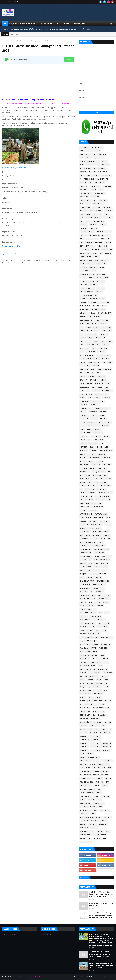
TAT (109, 768)
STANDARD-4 (107, 743)
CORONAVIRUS (85, 253)
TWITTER (96, 786)
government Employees (88, 369)
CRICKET (90, 257)
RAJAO (100, 666)
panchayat (99, 592)
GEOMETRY (101, 352)
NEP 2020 (83, 560)
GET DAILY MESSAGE (103, 355)
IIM (97, 447)
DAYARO (101, 267)
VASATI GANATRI (99, 803)
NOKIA (89, 567)
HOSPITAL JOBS (96, 436)
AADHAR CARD (85, 165)
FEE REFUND (95, 331)
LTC (96, 496)
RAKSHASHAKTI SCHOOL (88, 669)
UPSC (99, 793)
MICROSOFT (84, 528)
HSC (95, 440)
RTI (100, 690)
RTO (105, 690)
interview (100, 461)
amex (112, 977)
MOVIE (103, 539)
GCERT (82, 352)
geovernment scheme (87, 355)
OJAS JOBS (11, 41)
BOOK (96, 218)
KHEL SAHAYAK (106, 479)
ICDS (101, 443)
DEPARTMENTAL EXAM (87, 274)
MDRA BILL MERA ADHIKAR (94, 518)
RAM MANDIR (103, 669)
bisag (106, 214)
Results (106, 680)
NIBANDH (105, 563)
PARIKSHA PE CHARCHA (87, 599)
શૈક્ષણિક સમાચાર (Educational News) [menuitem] (23, 24)
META (100, 525)
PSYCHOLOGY (84, 659)
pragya (82, 641)
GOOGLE (96, 366)
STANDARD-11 (85, 740)
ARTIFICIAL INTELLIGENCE (88, 200)
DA (105, 264)
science (82, 711)
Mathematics (93, 510)
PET (95, 609)
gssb (106, 387)
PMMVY (82, 630)
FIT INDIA (83, 338)
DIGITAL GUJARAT (102, 278)
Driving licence (94, 302)
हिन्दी (105, 838)
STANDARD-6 (95, 747)
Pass (108, 599)
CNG (106, 246)
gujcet (90, 398)
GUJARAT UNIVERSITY (101, 394)
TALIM (88, 768)
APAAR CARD (107, 186)
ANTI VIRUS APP (95, 186)
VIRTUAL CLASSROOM (98, 821)
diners (106, 977)
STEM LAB (105, 750)
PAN (92, 592)
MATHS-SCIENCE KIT (86, 514)
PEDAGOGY (91, 606)
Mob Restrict (97, 532)
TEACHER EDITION (86, 771)
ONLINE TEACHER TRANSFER (89, 588)
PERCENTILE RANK (86, 609)
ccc (86, 235)
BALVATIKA (108, 211)
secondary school (98, 711)
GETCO (82, 359)
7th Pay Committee (97, 158)
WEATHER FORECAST (86, 831)
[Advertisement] (39, 80)
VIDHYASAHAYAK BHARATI (88, 810)
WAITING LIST (103, 824)
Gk (104, 362)
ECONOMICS (84, 309)
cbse (109, 232)
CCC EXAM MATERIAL (97, 235)
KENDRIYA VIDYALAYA (99, 475)
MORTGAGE (95, 539)
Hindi (82, 426)
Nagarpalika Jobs (85, 549)
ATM (81, 204)
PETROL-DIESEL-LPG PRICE (88, 613)
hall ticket (103, 412)
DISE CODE (100, 288)
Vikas (93, 814)
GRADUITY (93, 380)
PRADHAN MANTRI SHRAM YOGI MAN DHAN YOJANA (94, 638)
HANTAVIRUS (84, 415)
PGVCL (107, 613)
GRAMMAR (103, 380)
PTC (93, 659)
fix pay (91, 338)
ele (90, 317)
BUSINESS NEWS (99, 221)
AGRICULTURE (106, 175)
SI (105, 722)
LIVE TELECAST (101, 489)
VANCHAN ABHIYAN (94, 800)
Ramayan (83, 673)
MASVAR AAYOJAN (86, 507)
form (82, 345)
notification (97, 567)
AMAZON (83, 183)
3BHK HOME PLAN (86, 154)
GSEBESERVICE (84, 387)
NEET (109, 556)
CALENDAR (94, 225)
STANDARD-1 (84, 736)
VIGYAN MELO (104, 810)
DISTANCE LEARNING (87, 292)
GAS (88, 348)
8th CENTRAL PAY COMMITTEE (89, 161)
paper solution (85, 595)
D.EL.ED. (99, 264)
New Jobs (83, 563)
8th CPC (104, 161)
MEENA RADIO (104, 521)
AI (81, 179)
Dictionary (91, 278)
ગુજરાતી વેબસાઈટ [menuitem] (84, 29)
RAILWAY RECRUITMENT (87, 666)
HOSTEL (106, 436)
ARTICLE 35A (84, 197)
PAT (91, 602)
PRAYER (94, 648)
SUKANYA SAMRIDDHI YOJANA (90, 757)
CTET (97, 260)
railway (106, 662)
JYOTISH (87, 475)
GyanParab (84, 405)
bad (81, 211)
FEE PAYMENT (84, 331)
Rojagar (82, 687)
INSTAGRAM (106, 458)
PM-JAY (106, 627)
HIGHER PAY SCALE (105, 422)
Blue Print (89, 218)
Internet (92, 461)
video (100, 807)
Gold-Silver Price (85, 366)
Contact (17, 2)
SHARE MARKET (95, 719)
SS (110, 729)
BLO (81, 218)
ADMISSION (101, 168)
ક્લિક (31, 168)
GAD (99, 345)
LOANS (82, 493)
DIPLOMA (93, 285)
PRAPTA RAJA (91, 641)
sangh (91, 697)
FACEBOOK (107, 327)
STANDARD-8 (84, 750)
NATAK (102, 553)
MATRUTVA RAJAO (101, 514)
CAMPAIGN (93, 228)
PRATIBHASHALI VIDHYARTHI (89, 644)
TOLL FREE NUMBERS (86, 782)
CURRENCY (105, 260)
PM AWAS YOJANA (86, 620)
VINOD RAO (107, 817)
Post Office (97, 634)
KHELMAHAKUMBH (86, 482)
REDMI (82, 680)
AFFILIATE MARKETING (100, 172)
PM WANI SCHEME (104, 623)
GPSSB (99, 376)
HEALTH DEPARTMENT (98, 415)
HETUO (82, 422)
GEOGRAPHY (91, 352)
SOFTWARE (83, 726)
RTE (95, 690)
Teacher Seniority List (101, 771)
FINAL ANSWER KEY (91, 334)
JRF (81, 475)
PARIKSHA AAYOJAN (104, 595)
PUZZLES (83, 662)
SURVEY (96, 761)
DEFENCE (93, 271)
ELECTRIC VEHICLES (102, 320)
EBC (98, 306)
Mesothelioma (91, 525)
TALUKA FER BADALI (99, 768)
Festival (104, 331)
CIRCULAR (108, 242)
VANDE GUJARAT (85, 803)
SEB (89, 711)
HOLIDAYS (97, 429)
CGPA (82, 242)
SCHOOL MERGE (85, 708)
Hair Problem (93, 412)
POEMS (97, 630)
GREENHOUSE (99, 384)
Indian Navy (84, 458)
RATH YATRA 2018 (94, 673)
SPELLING (91, 729)
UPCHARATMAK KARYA (87, 793)
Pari (94, 595)
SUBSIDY (90, 754)
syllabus (93, 764)
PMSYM (90, 630)
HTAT (101, 440)
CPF (101, 253)
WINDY (108, 831)
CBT (81, 235)
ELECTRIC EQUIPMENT (87, 320)
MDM (82, 518)
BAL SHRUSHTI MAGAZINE (94, 211)
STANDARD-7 (107, 747)
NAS (95, 553)
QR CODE (91, 662)
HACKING (83, 412)
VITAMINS (83, 824)
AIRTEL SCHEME (89, 179)
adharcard (96, 165)
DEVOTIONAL (101, 274)
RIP (106, 683)
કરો (34, 168)
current (82, 264)
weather (94, 828)
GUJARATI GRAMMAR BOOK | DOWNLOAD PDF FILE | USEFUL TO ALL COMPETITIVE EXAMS (101, 954)
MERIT (82, 525)
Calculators (84, 225)
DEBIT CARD (84, 271)
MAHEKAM (83, 500)
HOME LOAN (98, 433)
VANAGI (82, 800)
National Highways (86, 556)
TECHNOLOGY (98, 775)
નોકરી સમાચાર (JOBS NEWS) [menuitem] (50, 24)
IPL (99, 465)
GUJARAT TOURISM (86, 394)
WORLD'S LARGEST (100, 835)
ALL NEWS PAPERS (102, 179)
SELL (94, 715)
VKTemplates (14, 977)
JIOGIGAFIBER (101, 472)
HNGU (89, 429)
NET (90, 560)
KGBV (82, 479)
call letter (103, 225)
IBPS (96, 443)
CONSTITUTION (107, 250)
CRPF (97, 257)
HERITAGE (103, 419)
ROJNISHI (106, 687)
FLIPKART (83, 341)
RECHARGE (104, 676)
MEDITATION (93, 521)
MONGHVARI (84, 539)
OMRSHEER (103, 574)
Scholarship (89, 704)
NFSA (97, 563)
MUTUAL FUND (85, 546)
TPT (107, 782)
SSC (86, 733)
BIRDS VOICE (97, 214)
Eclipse (104, 306)
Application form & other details (14, 254)
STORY (82, 754)
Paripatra (101, 599)
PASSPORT (83, 602)
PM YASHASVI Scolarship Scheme (90, 627)
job (109, 472)
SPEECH (82, 729)
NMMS (82, 567)
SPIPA (98, 729)
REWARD (90, 683)
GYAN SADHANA (85, 401)
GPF (88, 373)
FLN (90, 341)
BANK (82, 214)
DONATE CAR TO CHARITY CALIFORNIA (92, 299)
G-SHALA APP (90, 345)
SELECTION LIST (85, 715)
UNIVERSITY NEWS (95, 789)
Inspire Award (95, 458)
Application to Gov (86, 193)
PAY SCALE (106, 602)
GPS (93, 373)
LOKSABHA (83, 496)
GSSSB (82, 391)
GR (104, 376)
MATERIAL (83, 510)
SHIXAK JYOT (98, 722)
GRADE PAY (84, 380)
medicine (83, 521)
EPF (88, 324)
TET (106, 775)
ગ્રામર (82, 842)
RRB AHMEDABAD (86, 690)
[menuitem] (5, 24)
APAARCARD (84, 190)
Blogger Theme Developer (38, 977)
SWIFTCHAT (84, 764)
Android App (100, 183)
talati (82, 768)
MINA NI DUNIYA (96, 528)
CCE (81, 239)
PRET (82, 652)
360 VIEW (97, 151)
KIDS (96, 482)
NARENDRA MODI (86, 553)
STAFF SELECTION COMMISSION (100, 733)
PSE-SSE (102, 655)
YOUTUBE (97, 838)
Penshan (100, 606)
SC (110, 701)
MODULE (107, 535)
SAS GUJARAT (98, 701)
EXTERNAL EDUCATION (93, 327)
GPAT (82, 373)
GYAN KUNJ (107, 398)
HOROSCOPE (84, 436)
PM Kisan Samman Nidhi (88, 623)
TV (90, 786)
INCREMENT (94, 451)
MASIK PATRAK (97, 503)
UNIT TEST (83, 789)
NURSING (96, 570)
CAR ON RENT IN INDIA (87, 232)
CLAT (87, 246)
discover (99, 977)
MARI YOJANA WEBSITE (103, 500)
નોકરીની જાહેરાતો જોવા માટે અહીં (18, 168)
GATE (94, 348)
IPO (104, 465)
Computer (96, 250)
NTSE (89, 570)
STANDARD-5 (84, 747)
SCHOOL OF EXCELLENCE (101, 708)
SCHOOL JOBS (100, 704)
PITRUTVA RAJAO (95, 616)
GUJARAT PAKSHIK (106, 391)
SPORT (105, 729)
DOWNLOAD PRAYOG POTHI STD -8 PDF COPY (101, 904)
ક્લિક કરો (69, 60)
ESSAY (94, 324)
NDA (103, 556)
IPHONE (93, 465)
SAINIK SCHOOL (85, 694)
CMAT (100, 246)
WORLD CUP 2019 (86, 835)
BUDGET (89, 221)
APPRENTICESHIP (100, 193)
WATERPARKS (84, 828)
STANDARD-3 (95, 743)
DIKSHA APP (84, 285)
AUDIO (88, 204)
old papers (93, 574)
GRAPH (90, 384)
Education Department (98, 309)
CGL (108, 239)
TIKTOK (100, 778)
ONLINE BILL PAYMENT (87, 581)
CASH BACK (101, 232)
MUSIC (100, 542)
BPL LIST (104, 218)
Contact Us (90, 977)
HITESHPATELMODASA (102, 426)
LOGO (110, 493)
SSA (81, 733)
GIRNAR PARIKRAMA (94, 362)
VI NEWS (93, 807)
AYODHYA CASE (85, 207)
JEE (105, 468)
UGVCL (104, 786)
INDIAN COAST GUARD (98, 454)
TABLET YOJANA (103, 764)
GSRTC (100, 387)
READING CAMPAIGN (91, 676)
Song (104, 726)
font (103, 341)
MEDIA (108, 518)
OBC (103, 570)
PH (81, 616)
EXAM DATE (103, 324)
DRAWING (83, 302)
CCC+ (108, 235)
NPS (105, 567)
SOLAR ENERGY (94, 726)
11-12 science (84, 147)
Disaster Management (87, 288)
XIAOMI (82, 838)
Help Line (94, 419)
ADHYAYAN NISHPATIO (87, 168)
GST (88, 391)
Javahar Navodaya (95, 468)
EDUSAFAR (83, 317)
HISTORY (89, 426)
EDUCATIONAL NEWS (105, 313)
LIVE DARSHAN (89, 489)
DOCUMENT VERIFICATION (88, 295)
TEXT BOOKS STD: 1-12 (87, 778)
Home (4, 2)
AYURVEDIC (97, 207)
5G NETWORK (84, 158)
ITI (81, 468)
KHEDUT (96, 479)
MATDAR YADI (99, 507)
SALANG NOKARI (98, 694)
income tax (83, 451)
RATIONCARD (107, 673)
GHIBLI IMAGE (105, 359)
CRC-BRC (108, 253)
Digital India (84, 281)
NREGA (82, 570)
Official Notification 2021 (11, 246)
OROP (102, 588)
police (104, 630)
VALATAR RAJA (105, 796)
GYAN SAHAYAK (98, 401)
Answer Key (84, 186)
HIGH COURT (92, 422)
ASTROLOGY (103, 200)
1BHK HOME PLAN (97, 147)
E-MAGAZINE (105, 302)
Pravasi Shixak (106, 644)
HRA (90, 440)
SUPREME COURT (85, 761)
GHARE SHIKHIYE (93, 359)
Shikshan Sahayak (86, 722)
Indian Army (84, 454)
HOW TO (83, 440)
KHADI (88, 479)
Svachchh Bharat (106, 761)
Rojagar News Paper (94, 687)
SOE (110, 722)
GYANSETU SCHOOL (86, 408)
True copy (83, 786)
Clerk (93, 246)
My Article (96, 546)
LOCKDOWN (91, 493)
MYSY (103, 546)
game (82, 348)
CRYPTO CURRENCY (86, 260)
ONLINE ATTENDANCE (94, 577)
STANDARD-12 (97, 740)
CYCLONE (91, 264)
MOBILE (107, 532)
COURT (95, 253)
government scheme (105, 369)
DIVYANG (99, 292)
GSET (93, 387)
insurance (83, 461)
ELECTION (97, 317)
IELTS (91, 447)
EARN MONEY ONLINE (87, 306)
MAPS (91, 500)
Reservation (91, 680)
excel (82, 327)
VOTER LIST (92, 824)
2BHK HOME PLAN (86, 151)
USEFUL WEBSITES (86, 796)
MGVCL (107, 525)
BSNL (82, 221)
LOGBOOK (101, 493)
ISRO (110, 465)
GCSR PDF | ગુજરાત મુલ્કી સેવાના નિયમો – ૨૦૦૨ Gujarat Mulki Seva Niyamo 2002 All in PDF (101, 894)
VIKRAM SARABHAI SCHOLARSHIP (90, 817)
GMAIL (110, 362)
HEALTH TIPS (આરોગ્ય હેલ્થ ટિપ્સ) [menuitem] (76, 24)
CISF (81, 246)
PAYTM (82, 606)
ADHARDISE (106, 165)
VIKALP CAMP (84, 814)
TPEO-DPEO (100, 782)
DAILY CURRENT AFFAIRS (88, 267)
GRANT (82, 384)
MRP (81, 542)
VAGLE (96, 796)
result (99, 680)
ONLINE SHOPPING (99, 585)
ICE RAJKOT (83, 447)
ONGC (82, 577)
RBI (81, 676)
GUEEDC (95, 391)
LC (93, 486)
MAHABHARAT (105, 496)
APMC (101, 190)
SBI (106, 701)
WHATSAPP (99, 831)
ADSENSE (83, 172)
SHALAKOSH (84, 719)
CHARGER (89, 242)
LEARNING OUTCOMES (104, 486)
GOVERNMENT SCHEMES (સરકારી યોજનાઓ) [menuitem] (60, 29)
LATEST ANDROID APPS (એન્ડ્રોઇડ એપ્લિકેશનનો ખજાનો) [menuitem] (23, 29)
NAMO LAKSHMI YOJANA (102, 549)
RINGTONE (99, 683)
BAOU (88, 214)
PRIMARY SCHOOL (92, 652)
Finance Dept (104, 334)
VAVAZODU (84, 807)
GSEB (108, 384)
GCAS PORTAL (103, 348)
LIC (81, 489)
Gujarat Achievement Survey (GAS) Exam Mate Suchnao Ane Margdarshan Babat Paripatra (101, 915)
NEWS (91, 563)
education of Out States (88, 313)
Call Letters (84, 228)
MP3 (110, 539)
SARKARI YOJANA (85, 701)
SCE (81, 704)
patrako (97, 602)
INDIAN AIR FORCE (106, 451)
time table (108, 778)
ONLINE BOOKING (103, 581)
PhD (86, 616)
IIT (101, 447)
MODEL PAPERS (85, 535)
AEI (89, 172)
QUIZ (99, 662)
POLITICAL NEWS (85, 634)
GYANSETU (93, 405)
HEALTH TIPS (84, 419)
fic (110, 331)
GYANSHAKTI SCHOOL (103, 408)
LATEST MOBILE (85, 486)
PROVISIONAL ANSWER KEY (88, 655)
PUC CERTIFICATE (103, 659)
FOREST (109, 341)
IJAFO (106, 447)
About (10, 2)
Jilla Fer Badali (84, 472)
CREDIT (82, 257)
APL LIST (93, 190)
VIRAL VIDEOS (84, 821)
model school (97, 535)
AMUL (91, 183)
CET (102, 239)
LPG (91, 496)
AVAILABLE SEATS (98, 204)
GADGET (106, 345)
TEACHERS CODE (85, 775)
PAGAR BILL (84, 592)
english (82, 324)
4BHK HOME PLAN (100, 154)
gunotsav (97, 398)
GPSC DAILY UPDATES (87, 376)
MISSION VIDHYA (85, 532)
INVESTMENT (84, 465)
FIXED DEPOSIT (100, 338)
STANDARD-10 (96, 736)
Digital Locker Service (97, 281)
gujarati (82, 398)
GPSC (99, 373)
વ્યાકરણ (89, 842)
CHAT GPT (99, 242)
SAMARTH (83, 697)
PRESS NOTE (103, 648)
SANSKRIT (99, 697)
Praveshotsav (84, 648)
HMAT (82, 429)
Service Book (102, 715)
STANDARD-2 (84, 743)
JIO (93, 472)
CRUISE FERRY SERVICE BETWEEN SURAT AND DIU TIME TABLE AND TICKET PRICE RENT (101, 965)
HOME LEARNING (85, 433)
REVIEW (82, 683)
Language (104, 482)
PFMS (101, 613)
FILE (81, 334)
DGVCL (82, 278)
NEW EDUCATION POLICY (102, 560)
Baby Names (107, 207)
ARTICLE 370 (95, 197)
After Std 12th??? (85, 175)
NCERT (97, 556)
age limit (96, 175)
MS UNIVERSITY (90, 542)
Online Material (85, 585)
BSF (110, 218)
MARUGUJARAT (85, 503)
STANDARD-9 (95, 750)
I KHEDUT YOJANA (86, 443)
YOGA (89, 838)
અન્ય (4, 168)
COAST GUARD (85, 250)
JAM (85, 468)
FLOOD (96, 341)
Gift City (82, 362)
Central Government (92, 239)
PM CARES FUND (99, 620)
